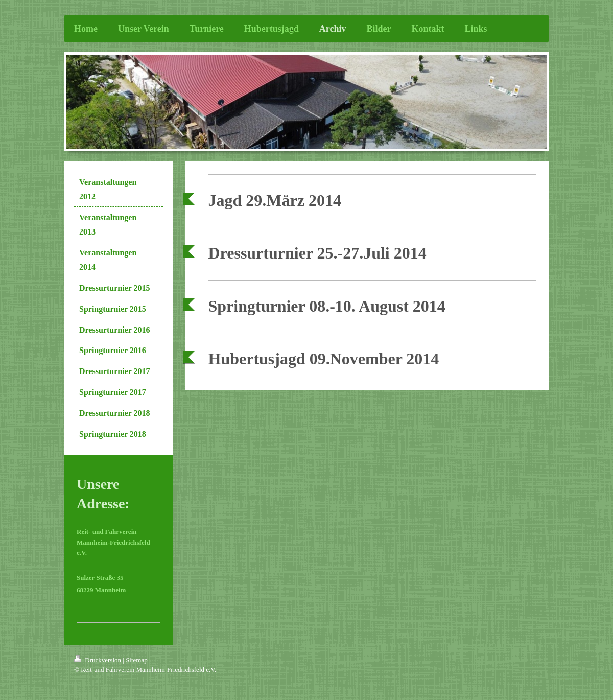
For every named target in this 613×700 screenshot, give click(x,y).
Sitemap (137, 660)
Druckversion (98, 660)
